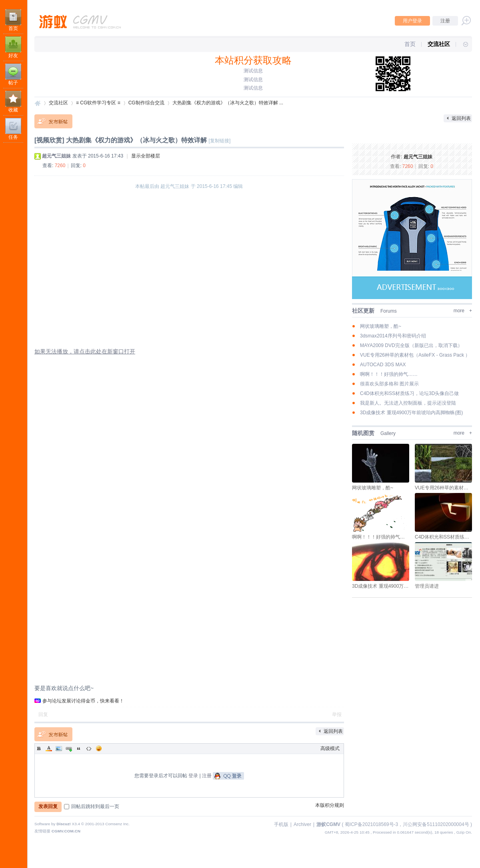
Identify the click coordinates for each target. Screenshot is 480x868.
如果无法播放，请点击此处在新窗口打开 (85, 351)
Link (69, 748)
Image (59, 748)
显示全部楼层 (146, 156)
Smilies (99, 748)
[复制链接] (220, 141)
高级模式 (330, 748)
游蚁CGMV (38, 103)
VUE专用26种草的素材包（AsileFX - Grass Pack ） (415, 355)
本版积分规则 (330, 805)
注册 (445, 21)
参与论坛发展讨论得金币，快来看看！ (83, 701)
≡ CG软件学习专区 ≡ (98, 103)
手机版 (281, 824)
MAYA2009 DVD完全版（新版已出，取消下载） (411, 345)
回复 (43, 714)
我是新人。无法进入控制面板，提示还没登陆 (408, 403)
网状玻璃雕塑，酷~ (381, 326)
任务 (13, 137)
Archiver (302, 824)
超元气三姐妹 (418, 157)
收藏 (13, 110)
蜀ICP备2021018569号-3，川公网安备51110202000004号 (407, 824)
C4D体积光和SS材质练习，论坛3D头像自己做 (409, 393)
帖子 (13, 83)
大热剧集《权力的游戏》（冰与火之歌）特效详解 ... (228, 103)
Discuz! (63, 824)
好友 (13, 56)
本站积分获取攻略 (253, 60)
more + (463, 311)
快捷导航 (462, 44)
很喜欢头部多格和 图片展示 (389, 384)
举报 (337, 714)
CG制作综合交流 (146, 103)
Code (89, 748)
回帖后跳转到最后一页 (92, 806)
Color (49, 748)
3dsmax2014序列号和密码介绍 (393, 336)
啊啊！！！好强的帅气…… (389, 374)
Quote (79, 748)
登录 (193, 776)
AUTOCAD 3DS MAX (383, 365)
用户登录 (412, 21)
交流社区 (439, 44)
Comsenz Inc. (117, 824)
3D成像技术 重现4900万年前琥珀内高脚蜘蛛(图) (411, 413)
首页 (13, 28)
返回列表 (461, 118)
